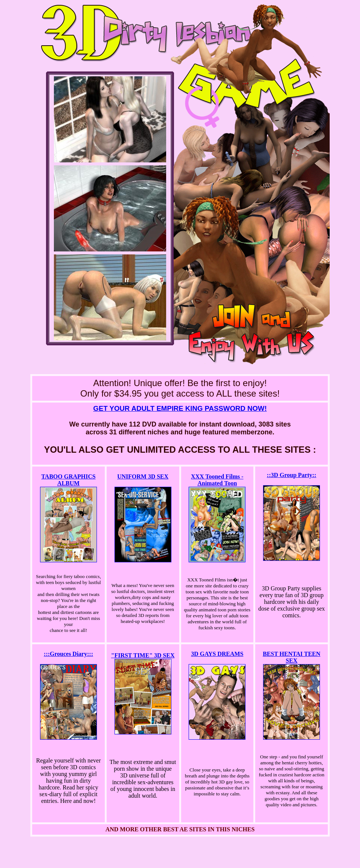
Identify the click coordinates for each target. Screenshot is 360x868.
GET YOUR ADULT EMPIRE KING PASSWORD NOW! (180, 408)
